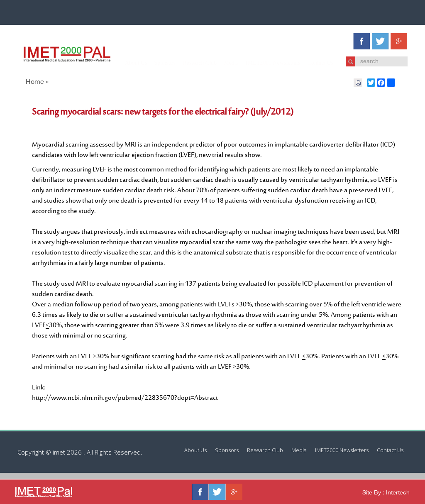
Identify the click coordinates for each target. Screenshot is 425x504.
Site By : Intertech (386, 493)
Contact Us (312, 63)
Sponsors (157, 63)
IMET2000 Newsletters (265, 63)
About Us (128, 63)
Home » (37, 82)
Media (223, 63)
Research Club (191, 63)
